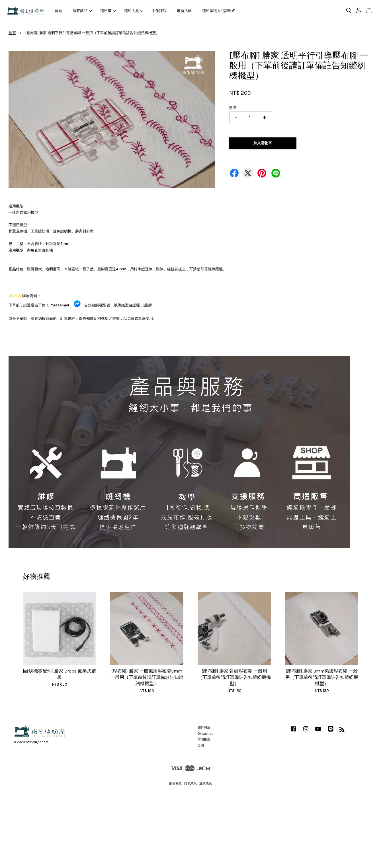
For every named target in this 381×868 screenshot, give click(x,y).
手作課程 (159, 11)
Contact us (205, 734)
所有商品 (82, 11)
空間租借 (204, 740)
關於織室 (204, 727)
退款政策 (206, 783)
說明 (201, 746)
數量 (233, 108)
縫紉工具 (134, 11)
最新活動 (184, 11)
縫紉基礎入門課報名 (219, 11)
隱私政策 (190, 783)
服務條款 (175, 783)
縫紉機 (108, 11)
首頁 (58, 11)
